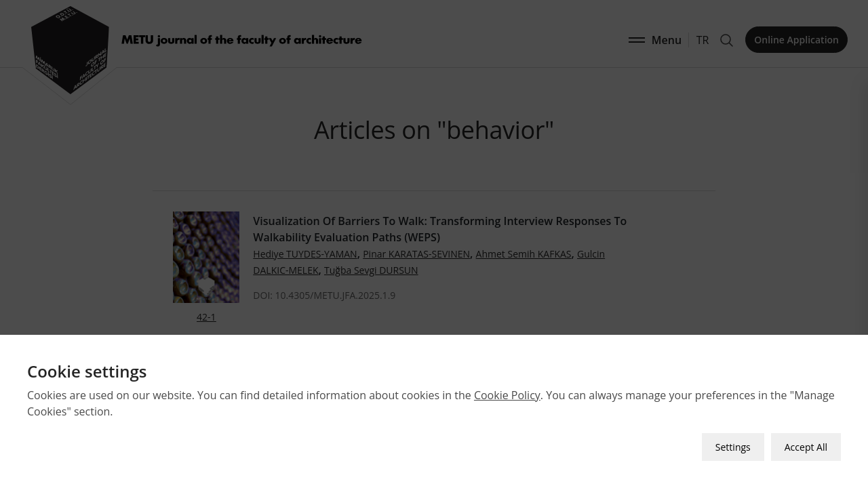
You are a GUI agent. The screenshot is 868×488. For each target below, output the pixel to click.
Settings (733, 447)
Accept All (806, 447)
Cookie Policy (507, 395)
